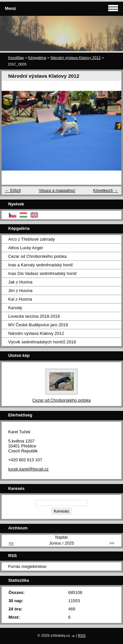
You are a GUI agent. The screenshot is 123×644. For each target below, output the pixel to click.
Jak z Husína (20, 282)
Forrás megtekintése (27, 566)
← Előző (13, 190)
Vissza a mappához (57, 190)
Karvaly (15, 308)
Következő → (106, 190)
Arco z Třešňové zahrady (31, 239)
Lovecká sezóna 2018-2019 (34, 316)
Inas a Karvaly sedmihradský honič (41, 265)
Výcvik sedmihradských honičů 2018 (42, 342)
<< (11, 543)
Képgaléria (37, 58)
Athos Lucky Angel (25, 248)
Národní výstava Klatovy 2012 (76, 58)
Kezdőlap (16, 58)
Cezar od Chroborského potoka (37, 256)
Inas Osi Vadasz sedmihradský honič (42, 273)
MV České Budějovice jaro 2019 (38, 325)
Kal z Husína (20, 299)
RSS (82, 635)
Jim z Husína (20, 291)
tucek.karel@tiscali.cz (28, 469)
